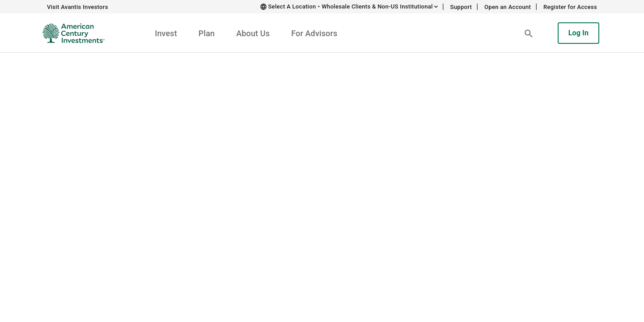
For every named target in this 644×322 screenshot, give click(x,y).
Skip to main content (186, 6)
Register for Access (570, 7)
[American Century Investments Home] (70, 33)
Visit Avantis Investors (78, 7)
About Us (253, 33)
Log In (578, 33)
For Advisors (314, 33)
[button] (529, 33)
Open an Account (508, 7)
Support (461, 7)
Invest (166, 33)
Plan (207, 33)
